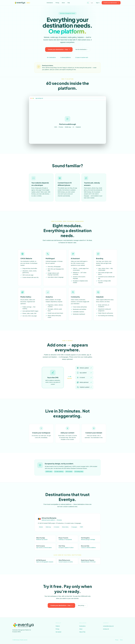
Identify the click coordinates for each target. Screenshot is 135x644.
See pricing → (82, 607)
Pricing (57, 3)
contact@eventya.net (108, 626)
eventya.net (106, 629)
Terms (121, 640)
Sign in (98, 3)
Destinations (50, 3)
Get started (58, 632)
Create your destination (111, 3)
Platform (58, 626)
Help (69, 3)
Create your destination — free (59, 49)
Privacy (117, 640)
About (63, 3)
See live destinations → (82, 49)
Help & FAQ (82, 632)
